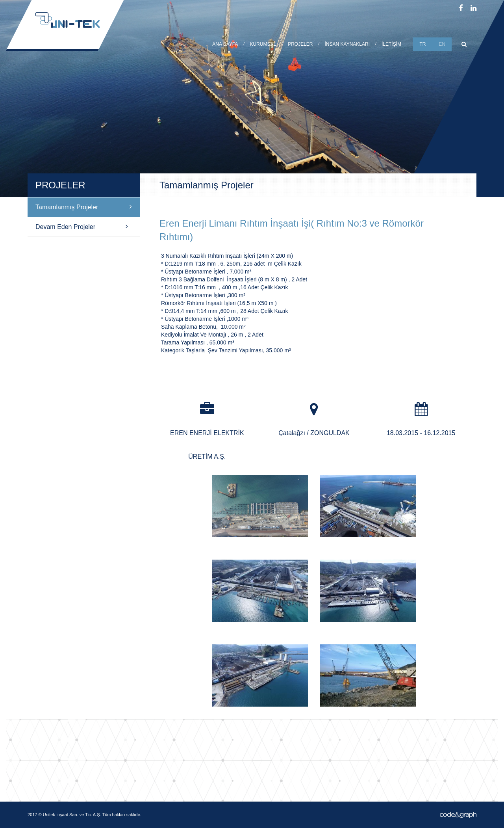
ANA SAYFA (225, 44)
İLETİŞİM (391, 44)
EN (442, 44)
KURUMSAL (263, 44)
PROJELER (300, 44)
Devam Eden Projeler (82, 227)
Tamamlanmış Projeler (84, 207)
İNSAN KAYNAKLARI (347, 44)
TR (423, 44)
